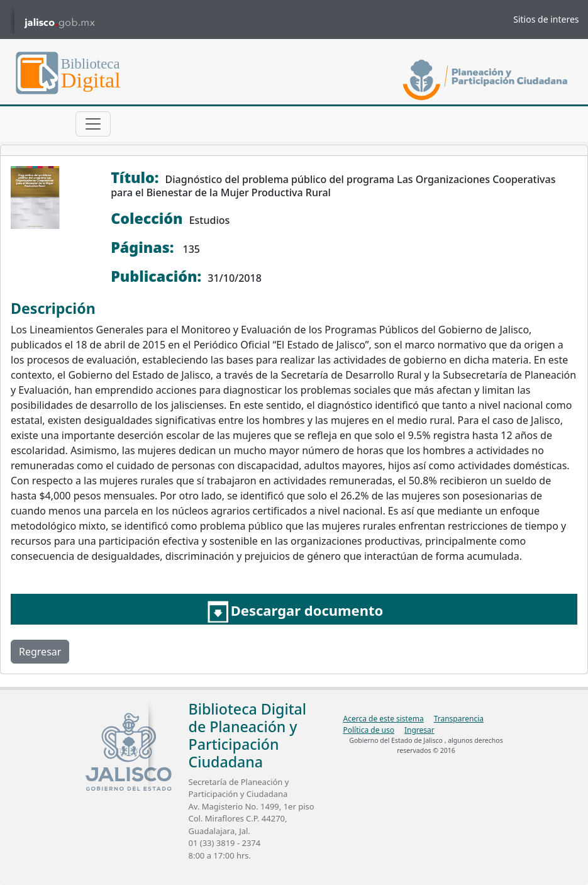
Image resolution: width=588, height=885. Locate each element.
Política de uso (369, 730)
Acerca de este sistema (384, 719)
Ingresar (419, 730)
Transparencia (459, 719)
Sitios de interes (546, 19)
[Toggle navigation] (93, 124)
